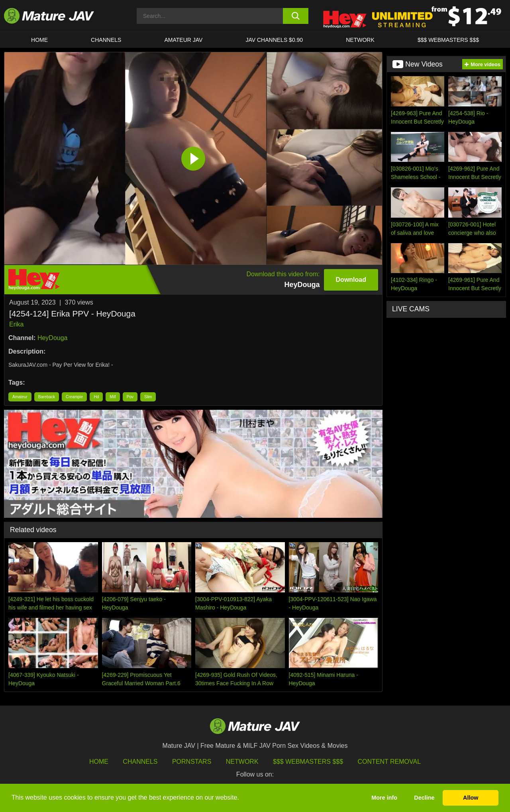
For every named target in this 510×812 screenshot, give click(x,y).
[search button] (296, 16)
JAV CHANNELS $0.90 (274, 40)
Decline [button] (424, 798)
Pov (130, 397)
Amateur (20, 397)
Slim (148, 397)
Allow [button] (471, 798)
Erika (16, 324)
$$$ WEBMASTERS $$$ (448, 40)
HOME (39, 40)
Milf (113, 397)
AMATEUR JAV (183, 40)
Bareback (47, 397)
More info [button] (384, 798)
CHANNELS (106, 40)
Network (360, 40)
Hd (96, 397)
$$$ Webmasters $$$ (308, 762)
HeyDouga (53, 338)
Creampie (74, 397)
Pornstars (192, 762)
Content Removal (389, 762)
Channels (140, 762)
